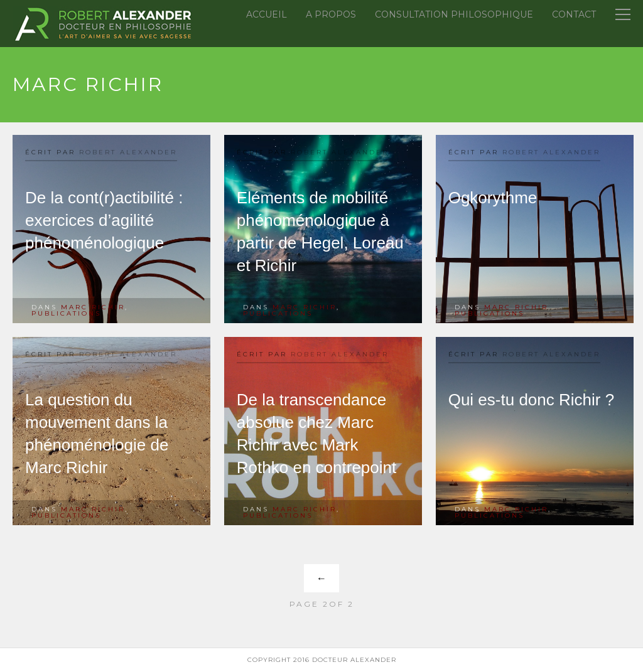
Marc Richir (93, 307)
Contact (574, 14)
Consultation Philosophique (454, 14)
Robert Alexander (128, 152)
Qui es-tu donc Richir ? (531, 400)
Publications (66, 313)
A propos (331, 14)
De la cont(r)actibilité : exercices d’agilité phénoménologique (104, 220)
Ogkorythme (493, 198)
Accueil (267, 14)
